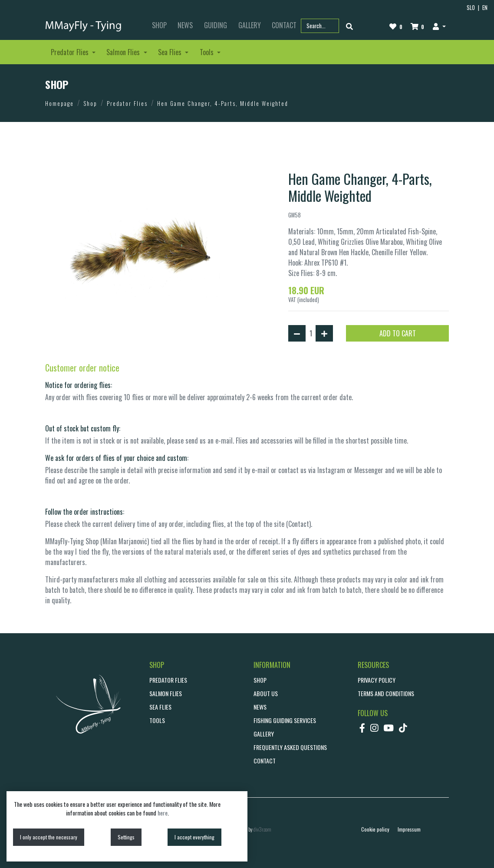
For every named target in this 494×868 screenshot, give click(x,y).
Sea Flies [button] (171, 52)
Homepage (59, 103)
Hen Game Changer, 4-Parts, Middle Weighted (223, 103)
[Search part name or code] (320, 26)
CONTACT (265, 761)
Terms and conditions (386, 693)
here (163, 813)
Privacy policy (377, 680)
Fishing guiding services (285, 720)
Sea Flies (160, 707)
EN (485, 8)
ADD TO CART (398, 333)
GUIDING (216, 25)
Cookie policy (375, 829)
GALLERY (250, 25)
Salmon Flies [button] (124, 52)
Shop (90, 103)
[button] (439, 26)
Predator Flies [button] (71, 52)
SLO (471, 8)
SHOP (159, 25)
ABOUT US (266, 693)
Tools (157, 720)
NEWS (185, 25)
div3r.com (262, 829)
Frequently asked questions (290, 747)
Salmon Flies (166, 693)
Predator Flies (127, 103)
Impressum (409, 829)
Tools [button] (207, 52)
